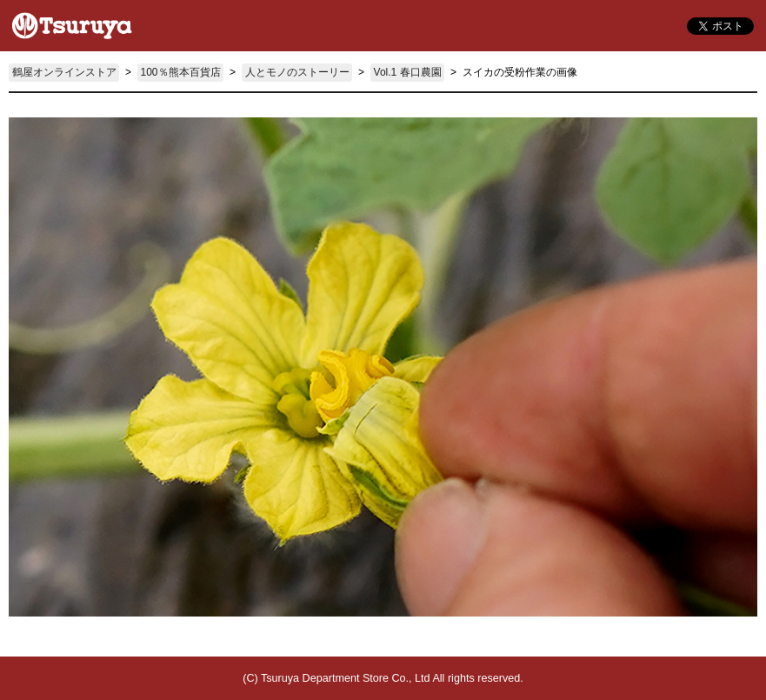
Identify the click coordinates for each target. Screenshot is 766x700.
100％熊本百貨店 (181, 72)
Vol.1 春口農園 (408, 72)
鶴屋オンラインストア (64, 72)
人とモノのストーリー (297, 72)
